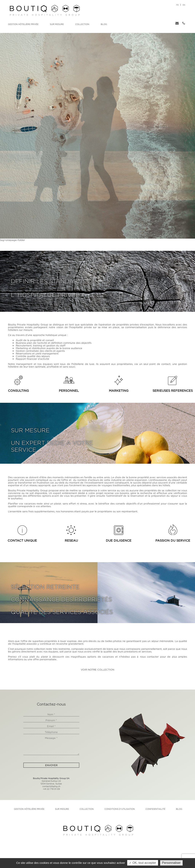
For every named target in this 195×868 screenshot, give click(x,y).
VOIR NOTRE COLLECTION (97, 670)
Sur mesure (57, 24)
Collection (82, 24)
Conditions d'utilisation (120, 809)
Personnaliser (171, 863)
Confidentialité (155, 809)
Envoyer (51, 765)
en (184, 5)
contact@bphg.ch (51, 786)
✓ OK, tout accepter (143, 863)
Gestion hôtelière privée (23, 24)
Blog (104, 24)
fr (177, 5)
